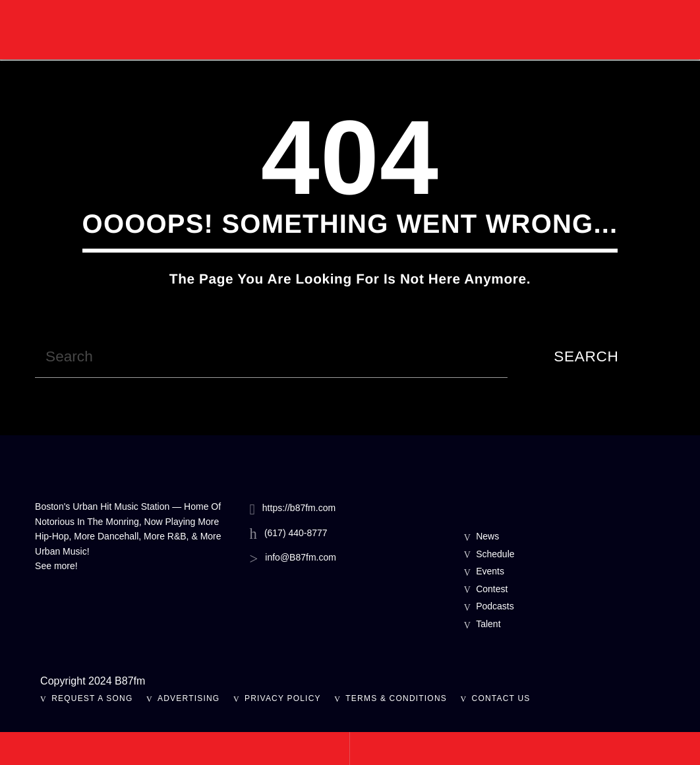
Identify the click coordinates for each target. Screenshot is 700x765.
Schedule (495, 554)
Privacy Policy (283, 698)
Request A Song (92, 698)
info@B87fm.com (301, 557)
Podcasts (495, 606)
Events (490, 571)
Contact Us (501, 698)
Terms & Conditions (396, 698)
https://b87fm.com (299, 508)
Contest (492, 589)
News (487, 536)
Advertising (189, 698)
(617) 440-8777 (296, 533)
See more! (56, 566)
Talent (488, 624)
